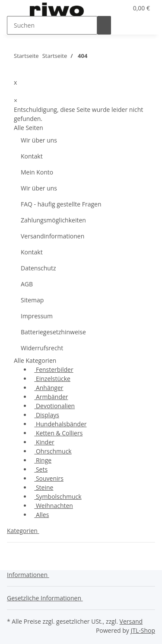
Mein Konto (37, 172)
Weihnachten (54, 506)
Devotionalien (54, 406)
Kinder (44, 442)
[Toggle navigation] (18, 10)
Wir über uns (39, 140)
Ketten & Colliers (58, 433)
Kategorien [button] (23, 531)
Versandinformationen (52, 236)
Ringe (43, 460)
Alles (41, 515)
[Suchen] (52, 25)
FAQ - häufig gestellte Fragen (61, 204)
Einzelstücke (52, 379)
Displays (47, 415)
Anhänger (49, 388)
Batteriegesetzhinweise (53, 332)
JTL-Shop (143, 630)
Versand (131, 621)
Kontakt (32, 156)
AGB (27, 284)
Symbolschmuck (58, 496)
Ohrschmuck (53, 451)
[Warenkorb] (141, 8)
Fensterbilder (54, 370)
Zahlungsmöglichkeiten (53, 220)
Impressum (37, 316)
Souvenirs (49, 478)
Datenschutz (38, 268)
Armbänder (51, 397)
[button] (111, 8)
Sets (41, 469)
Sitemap (32, 300)
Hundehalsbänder (60, 424)
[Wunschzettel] (121, 8)
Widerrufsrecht (42, 348)
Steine (44, 487)
